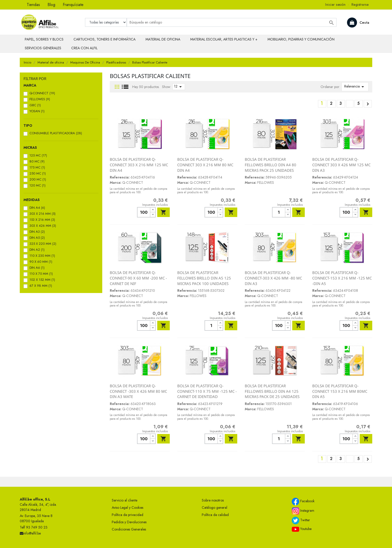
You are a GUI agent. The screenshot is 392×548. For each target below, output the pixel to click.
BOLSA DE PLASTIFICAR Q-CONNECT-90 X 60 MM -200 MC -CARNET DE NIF (138, 278)
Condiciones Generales (129, 529)
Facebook (303, 501)
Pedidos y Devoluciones (129, 522)
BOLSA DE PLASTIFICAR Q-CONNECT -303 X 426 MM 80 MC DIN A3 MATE (138, 391)
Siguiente (368, 104)
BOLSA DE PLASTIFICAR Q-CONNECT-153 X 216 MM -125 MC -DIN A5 (342, 278)
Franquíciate (73, 5)
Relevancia (355, 87)
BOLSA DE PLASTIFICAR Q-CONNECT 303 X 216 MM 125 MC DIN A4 (139, 165)
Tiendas (33, 5)
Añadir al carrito (163, 212)
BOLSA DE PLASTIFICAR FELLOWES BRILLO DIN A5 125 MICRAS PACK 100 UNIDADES (204, 278)
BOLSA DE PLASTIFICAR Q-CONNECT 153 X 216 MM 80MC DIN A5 (340, 391)
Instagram (303, 511)
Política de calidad (215, 515)
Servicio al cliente (124, 500)
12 (179, 87)
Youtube (302, 529)
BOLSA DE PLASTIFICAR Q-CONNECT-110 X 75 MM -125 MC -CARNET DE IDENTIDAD (207, 391)
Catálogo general (214, 507)
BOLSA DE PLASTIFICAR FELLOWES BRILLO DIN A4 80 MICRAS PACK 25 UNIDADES (270, 165)
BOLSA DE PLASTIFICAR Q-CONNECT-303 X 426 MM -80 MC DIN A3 (273, 278)
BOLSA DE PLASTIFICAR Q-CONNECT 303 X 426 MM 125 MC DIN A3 (341, 165)
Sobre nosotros (213, 500)
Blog (51, 5)
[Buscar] (232, 22)
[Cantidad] (144, 212)
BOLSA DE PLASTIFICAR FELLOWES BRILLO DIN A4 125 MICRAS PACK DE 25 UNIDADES (272, 391)
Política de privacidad (127, 515)
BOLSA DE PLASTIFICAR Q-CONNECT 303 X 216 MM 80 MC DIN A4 (205, 165)
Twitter (301, 520)
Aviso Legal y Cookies (127, 507)
